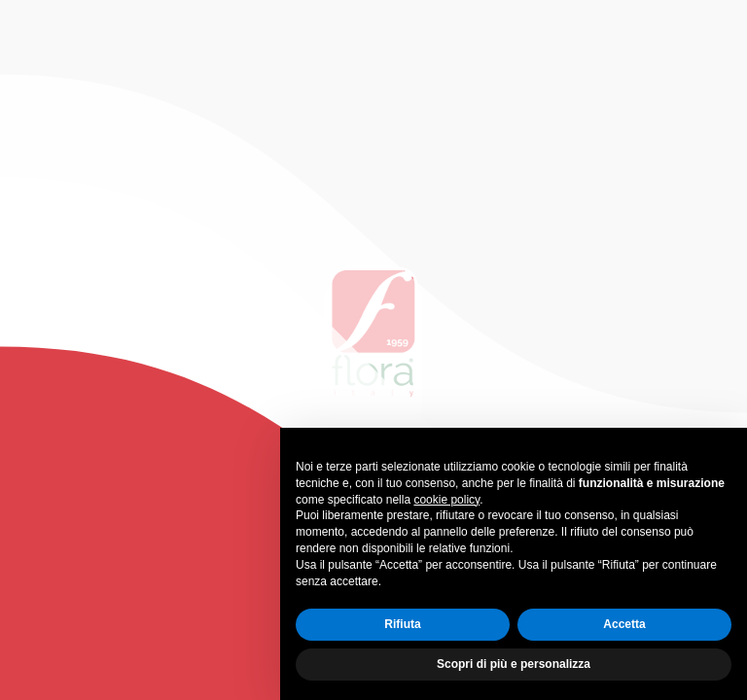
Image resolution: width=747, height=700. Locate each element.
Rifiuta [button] (402, 624)
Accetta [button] (624, 624)
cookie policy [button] (446, 500)
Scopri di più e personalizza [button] (514, 664)
